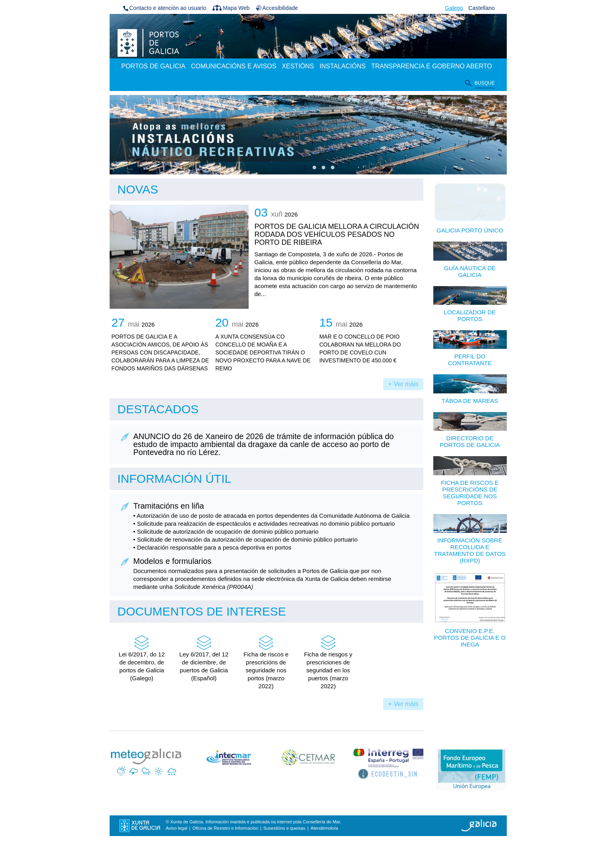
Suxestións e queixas (284, 828)
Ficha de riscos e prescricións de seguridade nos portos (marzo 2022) (266, 662)
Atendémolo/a (324, 828)
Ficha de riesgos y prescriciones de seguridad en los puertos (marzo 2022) (328, 662)
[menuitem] (154, 67)
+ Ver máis (403, 384)
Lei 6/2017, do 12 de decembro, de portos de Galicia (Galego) (142, 658)
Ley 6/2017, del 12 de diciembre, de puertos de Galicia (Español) (204, 658)
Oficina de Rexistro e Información (225, 828)
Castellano (481, 8)
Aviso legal (177, 828)
